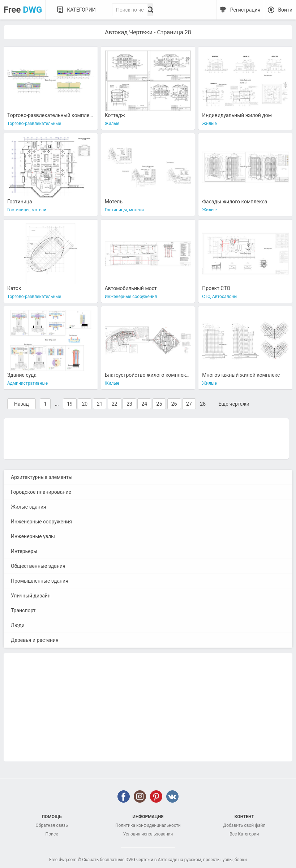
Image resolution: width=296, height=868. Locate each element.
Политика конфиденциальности (148, 825)
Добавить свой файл (244, 825)
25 (159, 404)
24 (144, 404)
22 (115, 404)
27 (189, 404)
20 (85, 404)
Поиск (52, 834)
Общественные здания (38, 566)
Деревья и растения (35, 640)
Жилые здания (29, 507)
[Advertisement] (146, 438)
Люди (18, 625)
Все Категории (244, 834)
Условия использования (148, 834)
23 (129, 404)
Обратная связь (52, 825)
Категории (81, 10)
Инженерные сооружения (41, 522)
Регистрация (245, 10)
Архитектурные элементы (42, 477)
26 (174, 404)
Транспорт (23, 610)
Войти (285, 10)
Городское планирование (41, 492)
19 (70, 404)
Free (23, 10)
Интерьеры (24, 551)
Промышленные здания (40, 581)
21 (100, 404)
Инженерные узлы (33, 536)
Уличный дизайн (31, 596)
